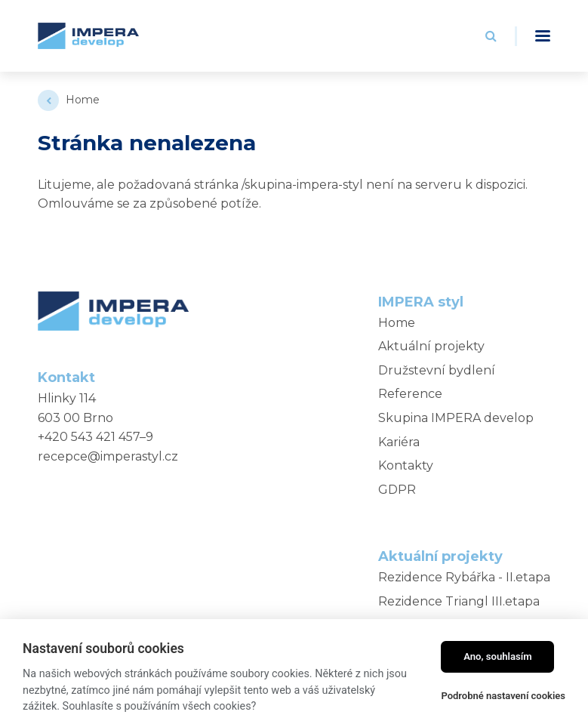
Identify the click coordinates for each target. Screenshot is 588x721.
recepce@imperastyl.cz (108, 456)
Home (83, 100)
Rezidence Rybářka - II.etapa (464, 577)
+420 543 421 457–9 (95, 437)
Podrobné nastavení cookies (503, 696)
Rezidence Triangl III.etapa (459, 601)
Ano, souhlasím (498, 656)
